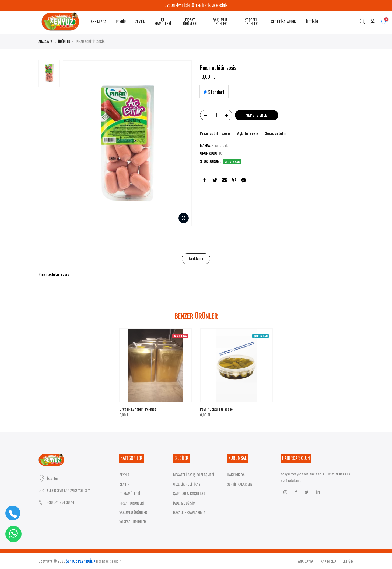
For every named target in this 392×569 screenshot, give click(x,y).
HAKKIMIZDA (97, 21)
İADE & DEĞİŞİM (184, 503)
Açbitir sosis (248, 133)
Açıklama (196, 258)
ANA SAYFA (45, 42)
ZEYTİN (140, 21)
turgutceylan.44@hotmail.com (69, 490)
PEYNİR (121, 21)
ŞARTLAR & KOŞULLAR (189, 493)
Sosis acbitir (276, 133)
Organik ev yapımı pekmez (138, 409)
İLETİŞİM (312, 21)
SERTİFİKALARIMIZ (284, 21)
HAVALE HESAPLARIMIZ (189, 512)
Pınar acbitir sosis (215, 133)
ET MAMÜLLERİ (163, 21)
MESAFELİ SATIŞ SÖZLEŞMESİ (194, 475)
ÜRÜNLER (64, 42)
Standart (214, 92)
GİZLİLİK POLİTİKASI (187, 484)
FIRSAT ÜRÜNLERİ (190, 21)
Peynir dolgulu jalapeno (216, 409)
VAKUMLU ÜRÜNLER (220, 21)
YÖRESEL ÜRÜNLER (251, 21)
